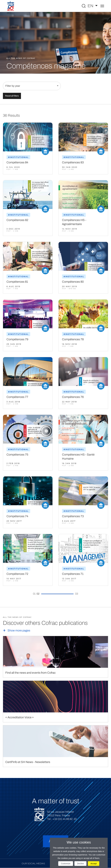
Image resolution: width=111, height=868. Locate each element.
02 (38, 594)
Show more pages (19, 630)
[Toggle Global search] (84, 6)
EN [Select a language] (91, 6)
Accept (94, 864)
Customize (66, 864)
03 (77, 594)
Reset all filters (12, 96)
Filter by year (13, 86)
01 (34, 594)
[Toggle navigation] (102, 6)
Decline (80, 864)
